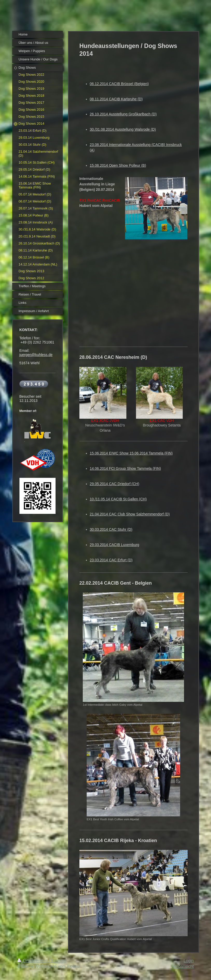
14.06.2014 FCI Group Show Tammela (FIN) (125, 468)
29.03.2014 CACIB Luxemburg (115, 545)
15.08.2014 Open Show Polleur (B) (118, 165)
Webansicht (183, 966)
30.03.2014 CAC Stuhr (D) (111, 529)
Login (189, 961)
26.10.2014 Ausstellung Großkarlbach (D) (123, 114)
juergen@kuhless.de (36, 355)
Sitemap (58, 961)
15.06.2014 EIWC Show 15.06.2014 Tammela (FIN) (131, 453)
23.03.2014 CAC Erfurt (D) (111, 560)
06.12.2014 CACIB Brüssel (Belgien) (119, 84)
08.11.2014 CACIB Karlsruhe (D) (116, 99)
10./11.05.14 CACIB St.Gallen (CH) (118, 499)
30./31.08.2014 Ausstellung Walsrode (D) (123, 129)
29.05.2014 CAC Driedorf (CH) (115, 484)
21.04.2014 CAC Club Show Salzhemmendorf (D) (130, 514)
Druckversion (33, 961)
